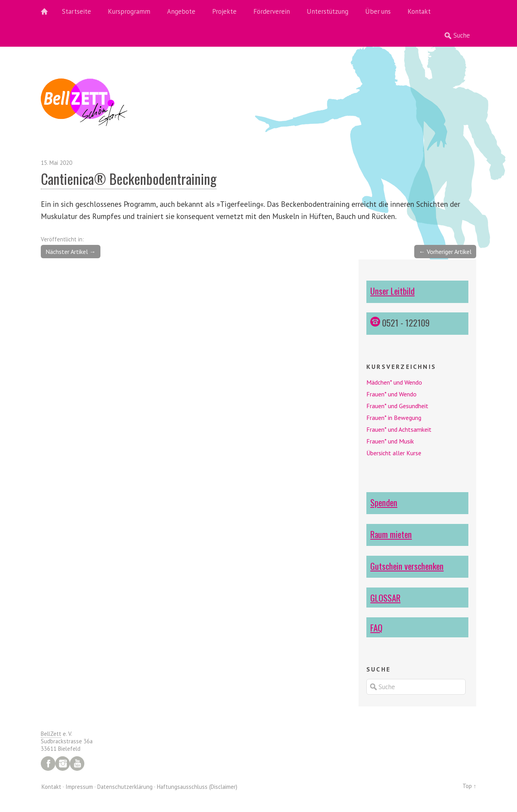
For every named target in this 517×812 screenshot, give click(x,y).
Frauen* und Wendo (391, 394)
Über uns (378, 11)
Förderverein (272, 11)
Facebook (48, 764)
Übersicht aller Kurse (394, 453)
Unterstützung (328, 11)
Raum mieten (391, 534)
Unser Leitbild (392, 291)
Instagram (63, 764)
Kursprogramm (129, 11)
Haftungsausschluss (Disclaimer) (197, 787)
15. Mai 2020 (56, 163)
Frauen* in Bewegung (394, 418)
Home (49, 12)
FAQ (376, 627)
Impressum (79, 787)
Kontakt (419, 11)
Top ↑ (469, 786)
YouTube (77, 764)
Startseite (76, 11)
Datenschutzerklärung (125, 787)
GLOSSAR (385, 598)
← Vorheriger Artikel (445, 252)
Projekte (224, 11)
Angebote (181, 11)
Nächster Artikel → (71, 252)
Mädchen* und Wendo (394, 382)
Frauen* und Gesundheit (397, 406)
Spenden (384, 502)
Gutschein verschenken (407, 566)
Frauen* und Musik (390, 441)
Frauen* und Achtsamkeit (399, 429)
